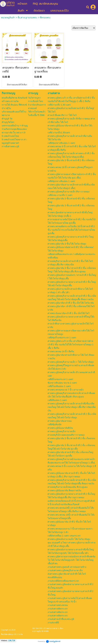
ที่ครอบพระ (45, 18)
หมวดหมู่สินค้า (8, 18)
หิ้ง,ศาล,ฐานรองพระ (27, 18)
